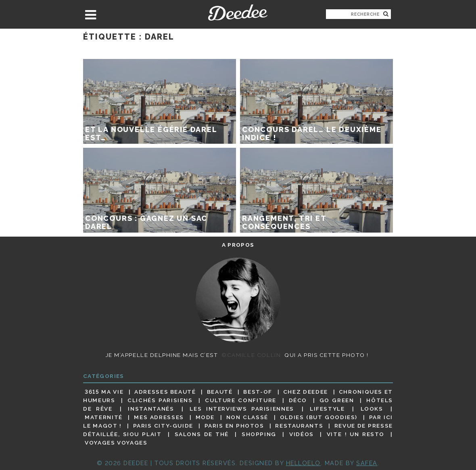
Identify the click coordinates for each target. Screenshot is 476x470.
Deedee (238, 13)
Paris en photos (234, 426)
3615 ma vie (104, 392)
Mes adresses (159, 417)
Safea (367, 463)
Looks (372, 409)
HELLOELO (303, 463)
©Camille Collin (251, 355)
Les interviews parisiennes (242, 409)
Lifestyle (327, 409)
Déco (298, 400)
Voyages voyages (116, 443)
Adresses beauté (165, 392)
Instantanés (151, 409)
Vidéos (302, 434)
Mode (205, 417)
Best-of (258, 392)
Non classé (247, 417)
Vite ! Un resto (356, 434)
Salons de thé (202, 434)
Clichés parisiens (160, 400)
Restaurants (299, 426)
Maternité (104, 417)
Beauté (220, 392)
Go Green (337, 400)
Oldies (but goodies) (319, 417)
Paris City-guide (163, 426)
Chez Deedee (306, 392)
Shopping (259, 434)
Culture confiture (241, 400)
